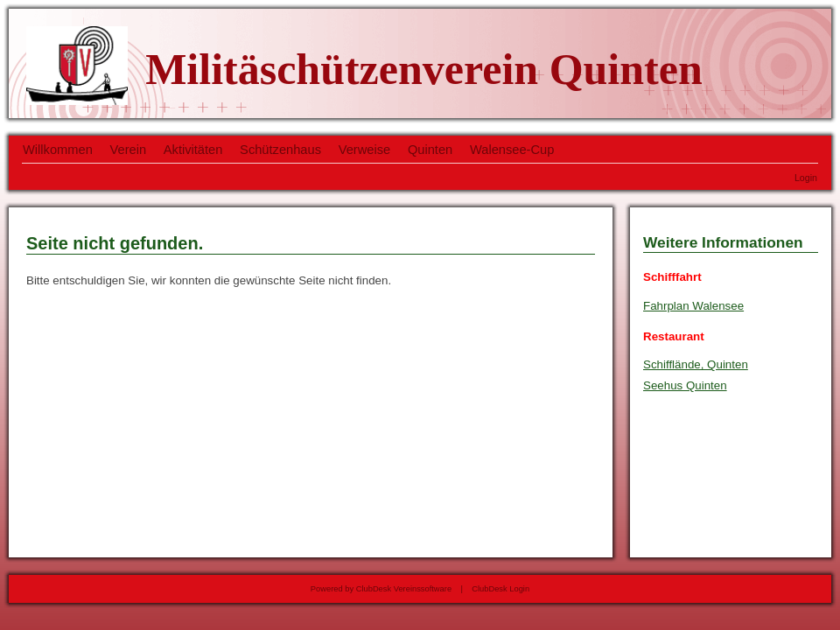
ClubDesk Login (500, 589)
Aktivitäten (193, 150)
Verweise (364, 150)
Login (806, 178)
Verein (129, 150)
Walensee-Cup (512, 150)
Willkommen (58, 150)
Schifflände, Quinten (696, 364)
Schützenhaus (280, 150)
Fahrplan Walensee (693, 306)
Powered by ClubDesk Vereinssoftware (381, 589)
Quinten (430, 150)
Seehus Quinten (685, 385)
